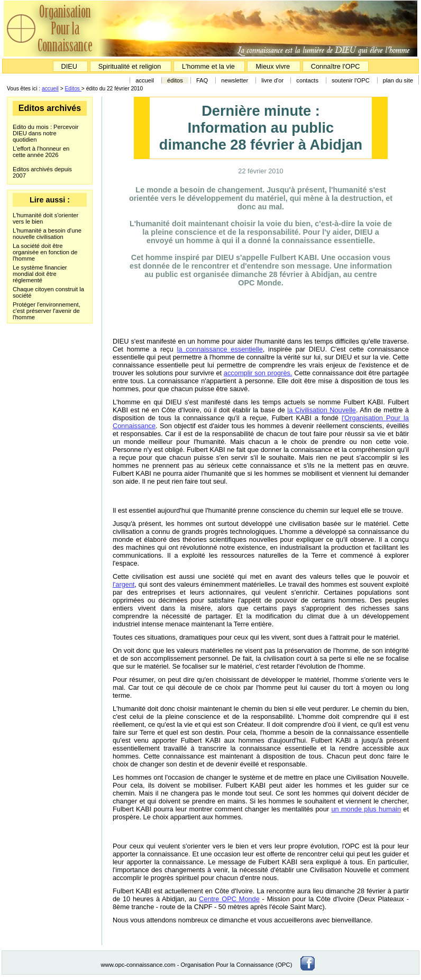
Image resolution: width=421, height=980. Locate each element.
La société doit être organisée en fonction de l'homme (45, 252)
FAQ (202, 80)
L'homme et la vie (208, 66)
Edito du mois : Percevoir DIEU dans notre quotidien (45, 133)
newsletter (235, 80)
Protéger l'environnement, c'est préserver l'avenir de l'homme (47, 311)
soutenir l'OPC (351, 80)
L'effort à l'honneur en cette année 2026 (41, 152)
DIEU (70, 66)
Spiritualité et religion (131, 66)
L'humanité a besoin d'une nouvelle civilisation (47, 234)
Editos (73, 89)
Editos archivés (50, 108)
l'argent (124, 584)
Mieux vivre (273, 66)
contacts (307, 80)
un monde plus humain (366, 809)
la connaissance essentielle (220, 349)
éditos (175, 80)
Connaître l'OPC (336, 66)
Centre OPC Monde (229, 899)
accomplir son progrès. (258, 373)
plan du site (398, 80)
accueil (145, 80)
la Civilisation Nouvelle (322, 410)
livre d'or (273, 80)
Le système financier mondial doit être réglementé (40, 274)
